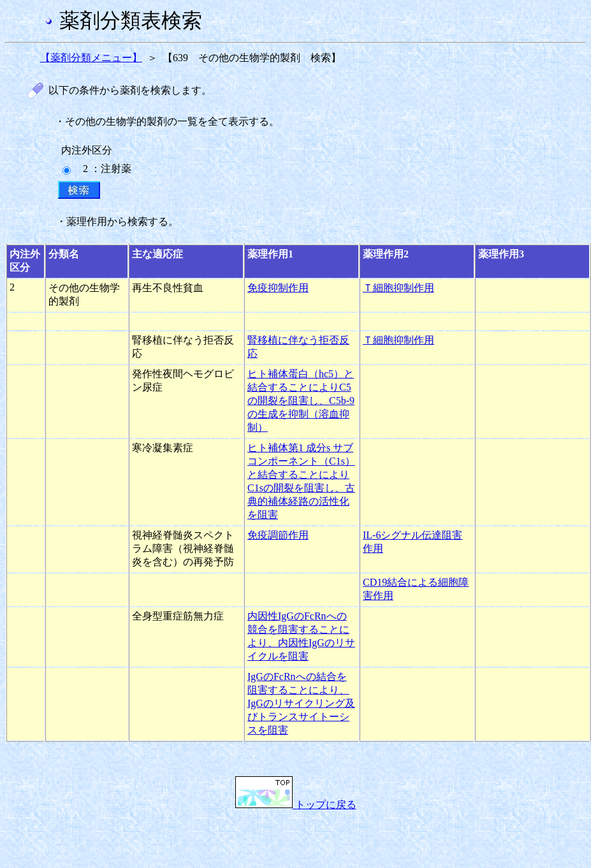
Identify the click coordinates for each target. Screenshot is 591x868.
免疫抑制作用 (278, 288)
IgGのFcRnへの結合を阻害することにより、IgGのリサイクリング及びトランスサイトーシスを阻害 (301, 703)
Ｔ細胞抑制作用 (398, 288)
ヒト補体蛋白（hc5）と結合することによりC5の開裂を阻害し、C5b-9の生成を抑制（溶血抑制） (301, 401)
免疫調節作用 (278, 535)
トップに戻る (296, 805)
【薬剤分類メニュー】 (91, 58)
